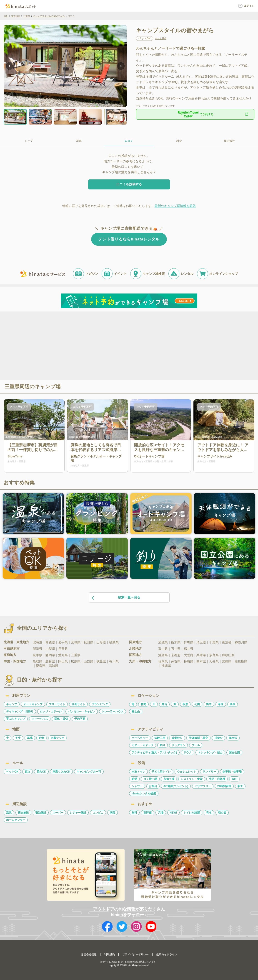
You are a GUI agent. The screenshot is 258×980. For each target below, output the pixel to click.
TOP (6, 16)
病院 (113, 813)
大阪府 (188, 655)
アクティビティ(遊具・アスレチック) (154, 753)
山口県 (88, 661)
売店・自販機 (217, 779)
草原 (221, 704)
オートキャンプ (33, 704)
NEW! (173, 813)
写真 (79, 141)
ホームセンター (16, 820)
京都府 (176, 655)
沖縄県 (166, 666)
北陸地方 (135, 648)
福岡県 (163, 661)
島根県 (50, 661)
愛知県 (63, 655)
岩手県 (63, 642)
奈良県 (214, 655)
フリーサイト (57, 704)
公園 (197, 704)
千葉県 (214, 642)
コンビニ (98, 813)
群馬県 (188, 642)
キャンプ (12, 704)
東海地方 (16, 16)
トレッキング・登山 (210, 753)
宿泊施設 (41, 813)
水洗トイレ (138, 772)
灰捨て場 (169, 779)
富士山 (136, 712)
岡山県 (63, 661)
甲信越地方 (12, 648)
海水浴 (233, 738)
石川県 (176, 649)
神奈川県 (241, 642)
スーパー (58, 813)
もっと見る (161, 38)
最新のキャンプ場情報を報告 (175, 206)
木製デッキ (58, 738)
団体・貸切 (61, 719)
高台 (164, 704)
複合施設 (23, 813)
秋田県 (88, 642)
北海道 (38, 642)
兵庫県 (201, 655)
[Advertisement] (90, 345)
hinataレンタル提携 (144, 794)
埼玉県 (201, 642)
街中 (209, 704)
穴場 (161, 813)
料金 (179, 141)
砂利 (42, 738)
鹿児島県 (241, 661)
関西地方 (135, 655)
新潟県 (38, 649)
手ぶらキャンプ (16, 719)
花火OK (41, 772)
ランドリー (209, 772)
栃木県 (176, 642)
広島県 (76, 661)
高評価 (148, 813)
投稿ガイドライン (167, 954)
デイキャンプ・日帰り (20, 712)
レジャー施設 (78, 813)
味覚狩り (177, 738)
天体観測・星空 (198, 738)
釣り (163, 745)
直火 (28, 772)
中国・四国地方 (15, 661)
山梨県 (50, 649)
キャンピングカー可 (89, 772)
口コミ (129, 141)
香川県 (114, 661)
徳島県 (101, 661)
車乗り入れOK (61, 772)
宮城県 (76, 642)
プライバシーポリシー (135, 954)
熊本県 (201, 661)
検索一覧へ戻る (116, 598)
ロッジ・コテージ (51, 712)
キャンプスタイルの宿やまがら (49, 16)
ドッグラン (178, 745)
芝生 (18, 738)
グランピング (100, 704)
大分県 (214, 661)
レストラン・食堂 (192, 779)
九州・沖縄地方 (140, 661)
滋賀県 (163, 655)
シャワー (137, 786)
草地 (30, 738)
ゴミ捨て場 (150, 779)
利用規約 (109, 954)
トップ (29, 141)
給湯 (134, 779)
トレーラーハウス (113, 712)
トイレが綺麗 (192, 813)
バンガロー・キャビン (82, 712)
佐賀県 (176, 661)
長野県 (63, 649)
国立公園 (234, 753)
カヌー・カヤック (143, 745)
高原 (233, 704)
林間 (143, 704)
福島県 (114, 642)
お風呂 (153, 786)
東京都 (227, 642)
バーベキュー (140, 738)
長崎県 (188, 661)
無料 (134, 813)
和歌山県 (228, 655)
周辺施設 (229, 141)
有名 (209, 813)
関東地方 (135, 642)
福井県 (188, 649)
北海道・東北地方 (16, 642)
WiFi (234, 779)
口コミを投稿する (129, 184)
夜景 (185, 704)
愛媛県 (41, 666)
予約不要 (80, 719)
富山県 (163, 649)
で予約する (195, 114)
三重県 (27, 16)
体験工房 (160, 738)
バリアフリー (203, 786)
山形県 (101, 642)
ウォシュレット (187, 772)
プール (196, 745)
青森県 (50, 642)
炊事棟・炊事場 (232, 772)
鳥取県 (38, 661)
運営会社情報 (89, 954)
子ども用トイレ (161, 772)
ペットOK (12, 772)
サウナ (188, 753)
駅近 (240, 786)
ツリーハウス (40, 719)
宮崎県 (227, 661)
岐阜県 (38, 655)
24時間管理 (224, 786)
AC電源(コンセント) (176, 786)
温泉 (9, 813)
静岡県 (50, 655)
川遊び (218, 738)
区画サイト (78, 704)
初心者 (222, 813)
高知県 (53, 666)
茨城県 (163, 642)
